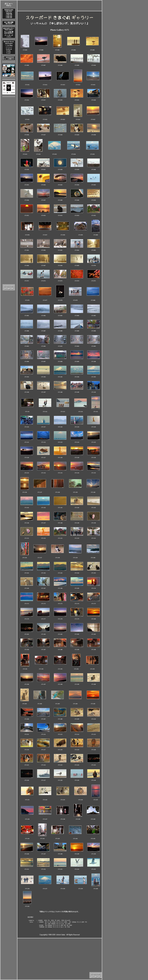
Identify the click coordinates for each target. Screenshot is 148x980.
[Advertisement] (60, 5)
